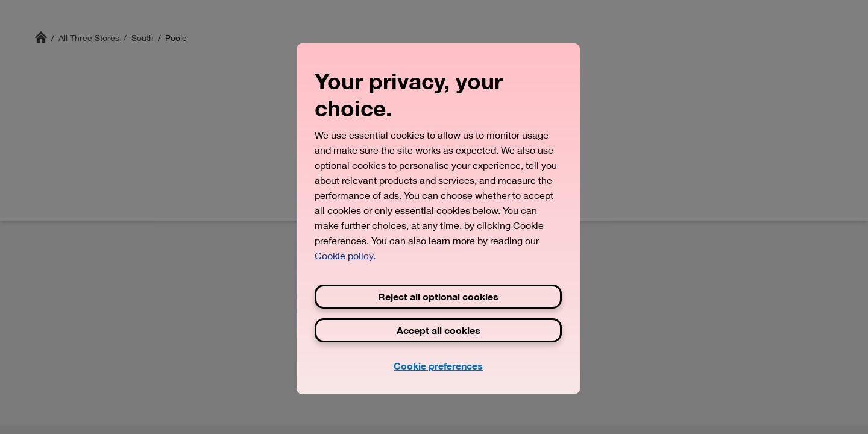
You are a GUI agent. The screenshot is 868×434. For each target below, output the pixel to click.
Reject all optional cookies (438, 296)
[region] (438, 219)
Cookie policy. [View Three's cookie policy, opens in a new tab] (345, 256)
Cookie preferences (438, 366)
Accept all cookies (439, 330)
